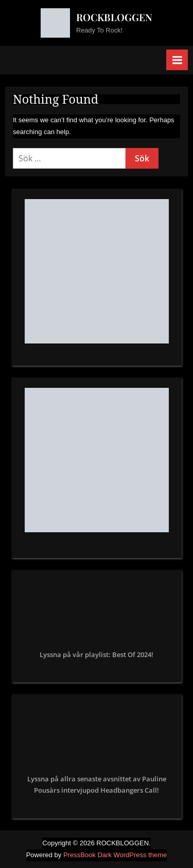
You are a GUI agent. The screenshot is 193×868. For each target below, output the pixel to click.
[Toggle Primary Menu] (177, 60)
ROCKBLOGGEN (114, 17)
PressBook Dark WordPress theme (115, 855)
